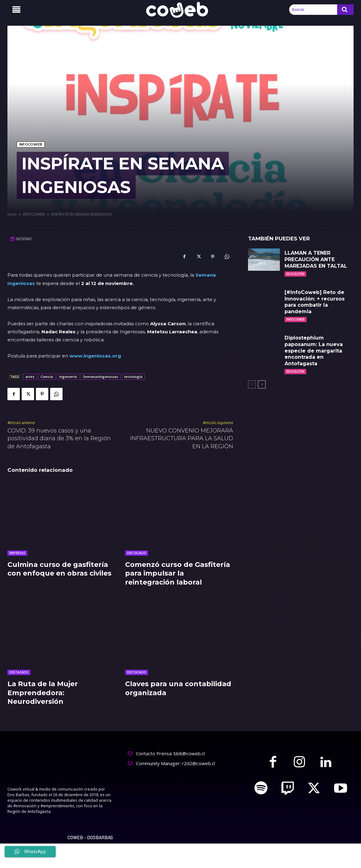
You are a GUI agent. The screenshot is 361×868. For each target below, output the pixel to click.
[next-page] (262, 384)
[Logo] (180, 10)
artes (30, 377)
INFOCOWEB (31, 145)
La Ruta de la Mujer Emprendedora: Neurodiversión (43, 693)
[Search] (345, 10)
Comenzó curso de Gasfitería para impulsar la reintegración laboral (178, 573)
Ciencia (47, 377)
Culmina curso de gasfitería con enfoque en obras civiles (59, 569)
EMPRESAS (17, 553)
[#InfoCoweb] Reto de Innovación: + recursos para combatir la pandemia (315, 302)
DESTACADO (137, 553)
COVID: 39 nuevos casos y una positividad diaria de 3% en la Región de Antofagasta (59, 438)
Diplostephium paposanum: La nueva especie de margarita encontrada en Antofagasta (314, 351)
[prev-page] (252, 384)
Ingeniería (68, 377)
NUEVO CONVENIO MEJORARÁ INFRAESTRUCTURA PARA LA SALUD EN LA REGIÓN (182, 438)
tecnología (133, 377)
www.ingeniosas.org (95, 356)
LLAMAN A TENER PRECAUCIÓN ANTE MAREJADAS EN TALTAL (316, 259)
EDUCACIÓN (295, 274)
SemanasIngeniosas (100, 377)
